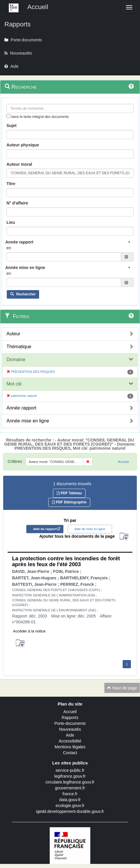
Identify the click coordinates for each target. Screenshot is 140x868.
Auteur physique (23, 145)
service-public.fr (70, 770)
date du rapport (45, 529)
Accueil (70, 712)
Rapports (70, 718)
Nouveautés (70, 729)
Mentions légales (70, 747)
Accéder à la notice (29, 631)
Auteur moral (19, 164)
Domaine (16, 359)
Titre (11, 184)
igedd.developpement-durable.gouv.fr (70, 811)
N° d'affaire (17, 203)
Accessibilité (70, 741)
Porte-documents (70, 723)
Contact (70, 753)
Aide (70, 735)
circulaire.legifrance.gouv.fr (70, 782)
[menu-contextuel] (8, 116)
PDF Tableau (69, 493)
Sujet (11, 126)
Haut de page (122, 688)
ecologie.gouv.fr (70, 806)
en (9, 248)
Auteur (13, 334)
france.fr (70, 794)
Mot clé (14, 384)
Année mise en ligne (28, 421)
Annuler (124, 462)
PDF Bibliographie (69, 502)
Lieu (11, 222)
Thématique (19, 347)
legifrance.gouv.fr (70, 776)
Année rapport (21, 408)
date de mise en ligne (90, 529)
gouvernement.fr (70, 788)
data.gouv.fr (70, 800)
